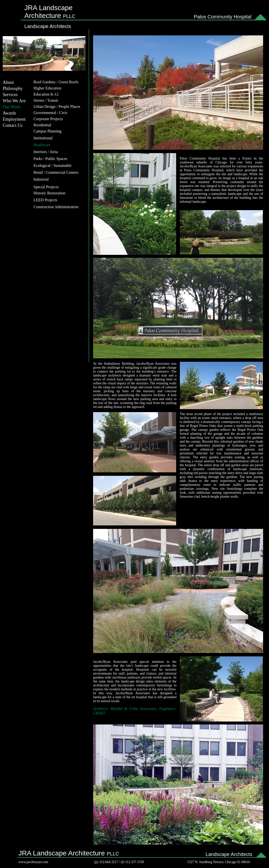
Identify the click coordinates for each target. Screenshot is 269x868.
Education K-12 (46, 94)
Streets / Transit (46, 100)
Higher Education (48, 88)
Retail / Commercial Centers (56, 172)
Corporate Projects (48, 119)
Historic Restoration (50, 193)
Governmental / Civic (51, 113)
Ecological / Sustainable (53, 166)
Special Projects (46, 187)
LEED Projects (45, 200)
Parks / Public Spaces (50, 159)
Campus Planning (48, 131)
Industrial (41, 179)
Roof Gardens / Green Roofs (56, 82)
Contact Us (13, 125)
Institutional (43, 138)
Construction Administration (56, 207)
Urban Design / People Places (57, 107)
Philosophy (13, 88)
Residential (42, 125)
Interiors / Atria (46, 152)
